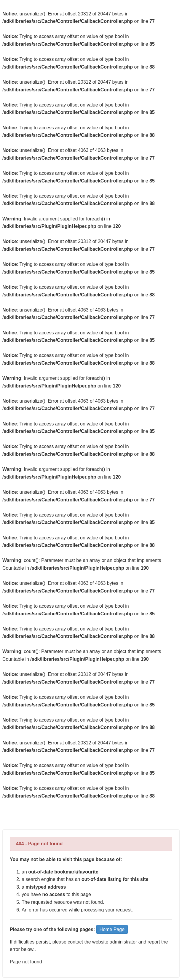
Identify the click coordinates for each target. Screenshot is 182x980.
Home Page (112, 929)
